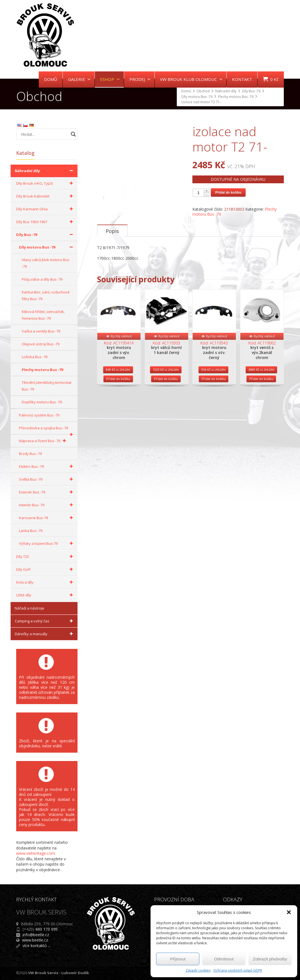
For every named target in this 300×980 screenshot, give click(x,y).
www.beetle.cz (35, 940)
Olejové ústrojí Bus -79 (41, 344)
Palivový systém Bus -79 (39, 415)
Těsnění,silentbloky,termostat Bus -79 (47, 386)
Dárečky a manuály (45, 634)
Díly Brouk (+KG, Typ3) (45, 183)
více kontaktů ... (37, 946)
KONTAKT (242, 79)
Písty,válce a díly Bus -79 (42, 279)
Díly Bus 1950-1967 (45, 222)
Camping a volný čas (45, 621)
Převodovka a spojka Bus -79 (47, 430)
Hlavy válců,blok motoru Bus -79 (46, 263)
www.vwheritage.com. (36, 853)
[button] (289, 912)
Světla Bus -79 (47, 479)
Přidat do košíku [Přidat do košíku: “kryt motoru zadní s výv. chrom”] (118, 401)
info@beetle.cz (36, 935)
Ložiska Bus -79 (35, 357)
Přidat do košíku (228, 192)
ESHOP (110, 79)
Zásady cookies (198, 970)
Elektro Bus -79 (47, 466)
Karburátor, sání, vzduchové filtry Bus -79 (46, 295)
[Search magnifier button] (73, 134)
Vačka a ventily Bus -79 (41, 331)
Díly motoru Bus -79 (47, 247)
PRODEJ (140, 79)
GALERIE (79, 79)
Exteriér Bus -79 (47, 492)
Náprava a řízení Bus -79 (43, 441)
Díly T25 (45, 557)
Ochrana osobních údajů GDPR (238, 970)
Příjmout (178, 959)
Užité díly (45, 595)
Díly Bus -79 (45, 235)
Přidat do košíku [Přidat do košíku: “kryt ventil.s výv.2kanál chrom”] (261, 401)
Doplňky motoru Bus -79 (42, 402)
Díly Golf (45, 569)
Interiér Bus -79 (47, 505)
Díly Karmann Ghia (45, 209)
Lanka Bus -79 (31, 531)
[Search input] (44, 134)
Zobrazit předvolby (270, 959)
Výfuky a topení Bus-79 (47, 543)
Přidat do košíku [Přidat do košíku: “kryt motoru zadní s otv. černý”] (214, 401)
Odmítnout (224, 959)
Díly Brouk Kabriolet (45, 196)
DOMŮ (51, 79)
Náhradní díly (45, 171)
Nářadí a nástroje (30, 608)
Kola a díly (45, 582)
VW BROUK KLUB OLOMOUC (191, 79)
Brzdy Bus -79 (30, 454)
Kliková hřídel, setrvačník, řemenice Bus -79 (43, 315)
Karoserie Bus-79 (47, 518)
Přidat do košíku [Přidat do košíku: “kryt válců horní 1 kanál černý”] (166, 401)
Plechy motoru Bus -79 (42, 370)
